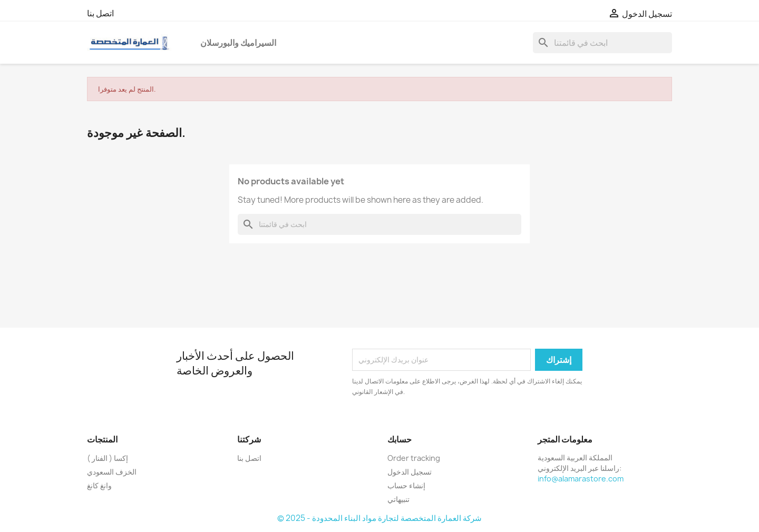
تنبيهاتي (398, 499)
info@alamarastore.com (581, 479)
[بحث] (602, 43)
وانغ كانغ (99, 485)
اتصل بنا (100, 13)
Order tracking (414, 458)
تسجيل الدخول (410, 472)
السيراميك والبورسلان (238, 43)
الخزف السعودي (112, 472)
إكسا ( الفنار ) (108, 458)
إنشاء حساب (406, 485)
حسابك (400, 439)
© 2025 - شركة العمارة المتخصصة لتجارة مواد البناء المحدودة (379, 518)
